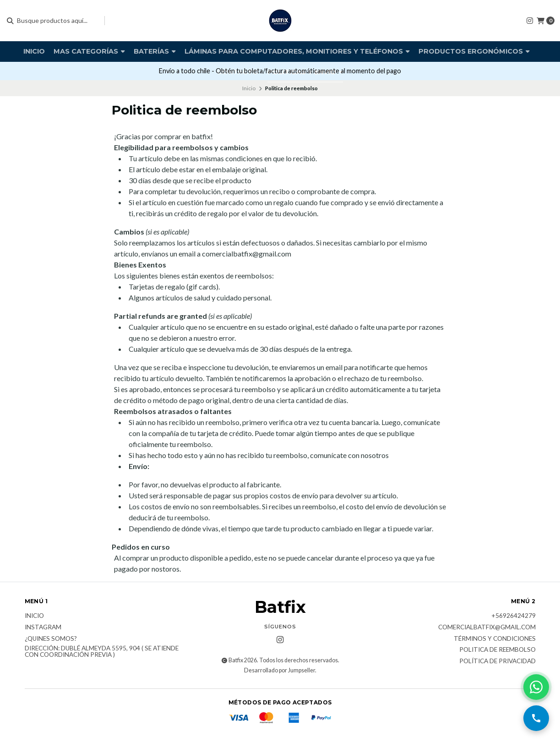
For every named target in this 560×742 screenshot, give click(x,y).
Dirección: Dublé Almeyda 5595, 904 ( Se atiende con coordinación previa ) (102, 652)
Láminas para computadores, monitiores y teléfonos (297, 51)
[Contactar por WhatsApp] (536, 687)
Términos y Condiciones (495, 639)
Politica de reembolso (497, 650)
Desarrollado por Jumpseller (280, 670)
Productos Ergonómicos (474, 51)
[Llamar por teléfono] (536, 718)
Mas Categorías (89, 51)
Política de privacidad (497, 661)
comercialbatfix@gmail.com (487, 627)
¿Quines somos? (51, 639)
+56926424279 (514, 616)
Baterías (155, 51)
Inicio (34, 51)
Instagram (43, 627)
